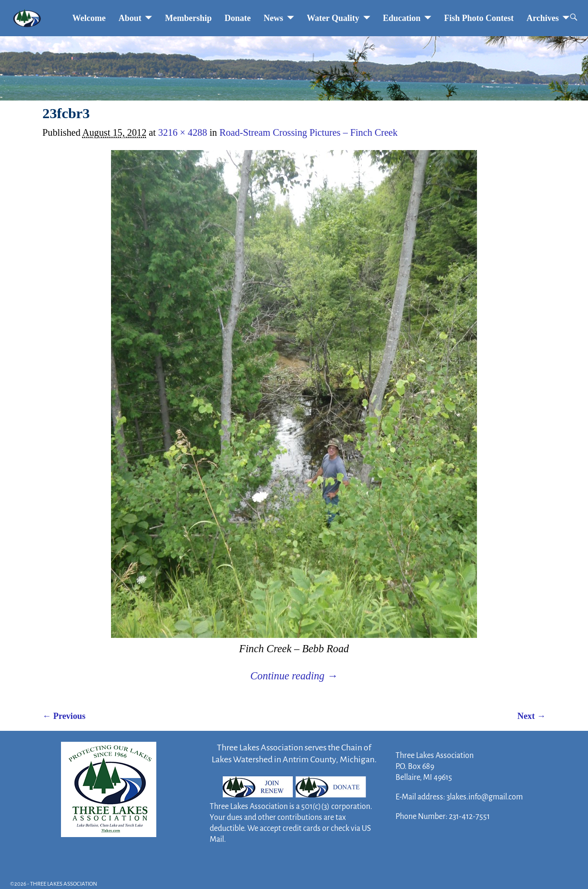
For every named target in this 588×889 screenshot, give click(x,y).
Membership (188, 18)
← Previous (64, 716)
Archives (543, 18)
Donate (238, 18)
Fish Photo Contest (479, 18)
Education (402, 18)
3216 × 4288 (183, 132)
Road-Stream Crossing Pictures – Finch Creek (308, 132)
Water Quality (333, 18)
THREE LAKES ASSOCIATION (64, 884)
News (273, 18)
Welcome (89, 18)
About (130, 18)
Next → (532, 716)
